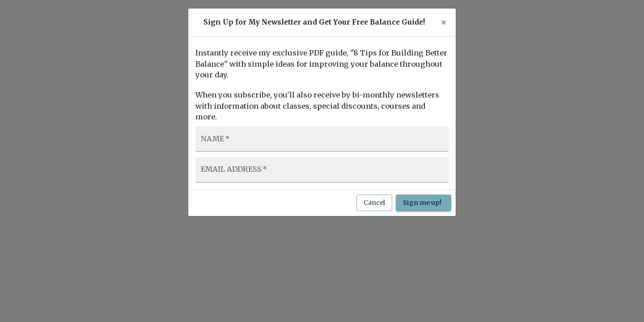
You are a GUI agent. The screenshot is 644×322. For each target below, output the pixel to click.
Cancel (374, 203)
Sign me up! (424, 203)
